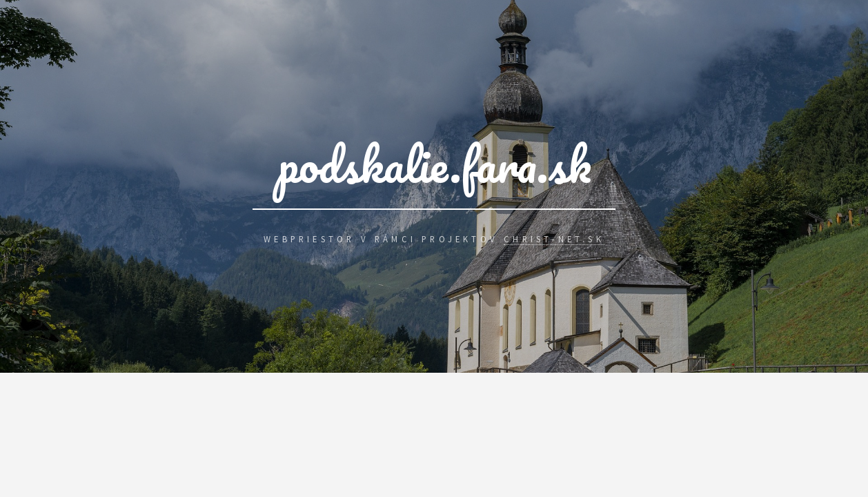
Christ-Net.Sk (554, 239)
